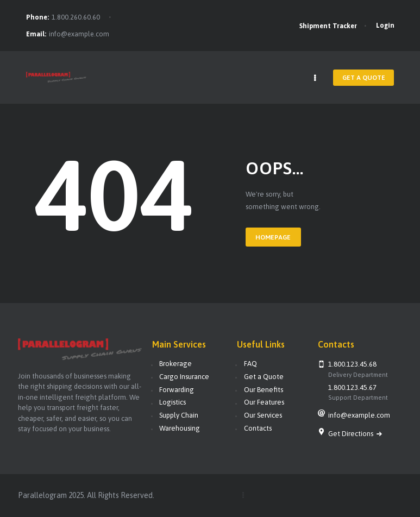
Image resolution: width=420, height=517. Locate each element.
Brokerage (175, 364)
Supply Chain (179, 415)
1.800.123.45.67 (352, 387)
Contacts (258, 428)
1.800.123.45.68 (352, 364)
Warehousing (180, 428)
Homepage (272, 237)
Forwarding (177, 389)
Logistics (173, 402)
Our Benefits (264, 389)
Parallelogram (42, 495)
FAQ (250, 364)
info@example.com (79, 34)
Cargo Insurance (184, 377)
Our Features (264, 402)
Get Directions (352, 433)
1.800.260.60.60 (76, 17)
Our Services (263, 415)
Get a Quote (264, 377)
